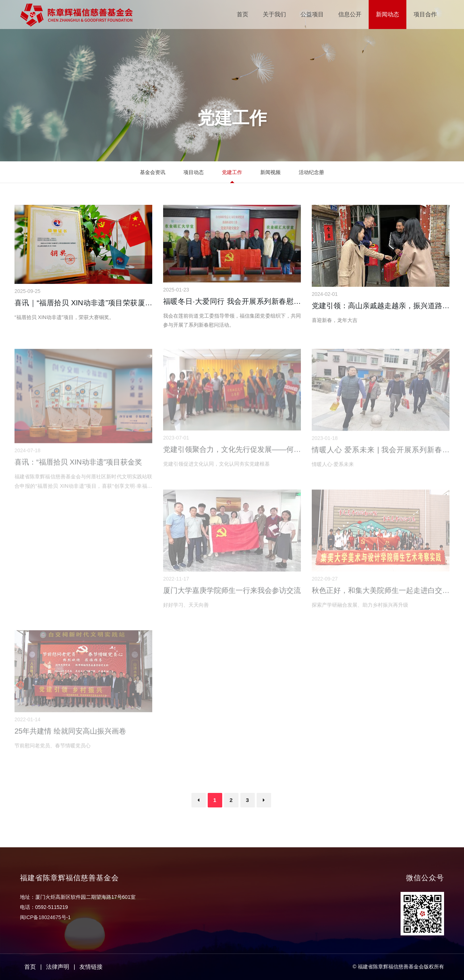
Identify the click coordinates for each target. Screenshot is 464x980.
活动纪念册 (311, 172)
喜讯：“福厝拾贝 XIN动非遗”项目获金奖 (78, 464)
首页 (243, 14)
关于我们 (274, 14)
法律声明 (58, 967)
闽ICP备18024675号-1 (45, 917)
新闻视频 (270, 172)
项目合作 (425, 14)
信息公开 (350, 14)
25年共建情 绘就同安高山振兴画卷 (70, 733)
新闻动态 (388, 14)
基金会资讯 (153, 172)
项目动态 (194, 172)
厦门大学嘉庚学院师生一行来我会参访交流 (232, 592)
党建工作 (232, 172)
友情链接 (91, 967)
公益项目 (312, 14)
